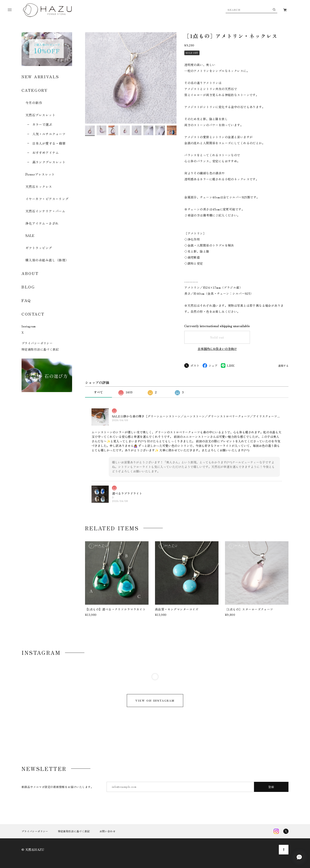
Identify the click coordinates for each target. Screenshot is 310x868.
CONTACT (33, 314)
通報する (283, 366)
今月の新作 (34, 103)
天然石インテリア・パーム (45, 211)
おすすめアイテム (46, 153)
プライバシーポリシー (37, 343)
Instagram (29, 326)
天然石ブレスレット (40, 115)
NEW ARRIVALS (40, 77)
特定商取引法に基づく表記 (40, 349)
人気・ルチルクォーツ (49, 134)
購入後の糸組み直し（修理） (47, 260)
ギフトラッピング (39, 248)
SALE (30, 235)
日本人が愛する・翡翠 (49, 143)
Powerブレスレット (40, 174)
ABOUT (30, 273)
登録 (271, 787)
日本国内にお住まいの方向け (217, 349)
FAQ (26, 300)
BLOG (28, 287)
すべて (98, 392)
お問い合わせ (107, 831)
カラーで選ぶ (42, 124)
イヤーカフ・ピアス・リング (47, 199)
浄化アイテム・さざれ (42, 223)
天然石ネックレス (39, 186)
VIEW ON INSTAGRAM (155, 700)
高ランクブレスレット (49, 162)
